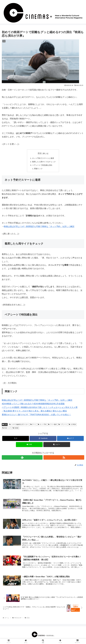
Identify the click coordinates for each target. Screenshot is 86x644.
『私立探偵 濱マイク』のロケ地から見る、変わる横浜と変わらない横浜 (34, 412)
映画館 (16, 429)
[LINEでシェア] (29, 445)
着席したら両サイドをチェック (44, 162)
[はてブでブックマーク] (70, 439)
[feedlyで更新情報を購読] (22, 458)
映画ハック (7, 429)
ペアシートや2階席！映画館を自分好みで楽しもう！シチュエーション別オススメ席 (40, 408)
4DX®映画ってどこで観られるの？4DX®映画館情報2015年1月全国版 (33, 404)
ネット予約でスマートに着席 (43, 158)
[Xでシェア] (16, 439)
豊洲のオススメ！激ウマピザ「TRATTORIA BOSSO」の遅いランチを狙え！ (36, 415)
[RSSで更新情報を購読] (64, 458)
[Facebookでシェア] (43, 439)
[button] (57, 445)
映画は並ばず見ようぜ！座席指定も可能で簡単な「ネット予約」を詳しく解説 (39, 227)
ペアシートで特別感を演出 (42, 166)
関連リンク (38, 169)
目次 (40, 153)
